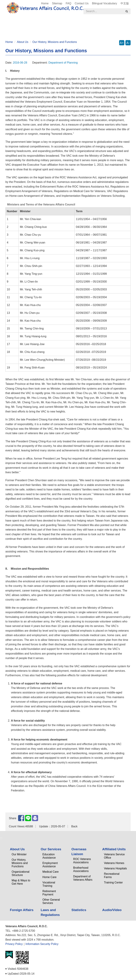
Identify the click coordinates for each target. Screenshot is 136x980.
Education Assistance (49, 856)
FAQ (69, 3)
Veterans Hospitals (115, 868)
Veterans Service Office (114, 856)
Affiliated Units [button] (89, 24)
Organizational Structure (21, 873)
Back (74, 826)
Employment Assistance (50, 865)
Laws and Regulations (23, 30)
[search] (127, 11)
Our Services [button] (36, 24)
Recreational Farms (112, 875)
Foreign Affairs (113, 24)
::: (4, 2)
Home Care (49, 877)
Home (45, 3)
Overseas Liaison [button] (62, 24)
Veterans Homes (114, 863)
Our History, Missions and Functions (55, 42)
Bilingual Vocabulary (105, 3)
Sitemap (57, 3)
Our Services (51, 849)
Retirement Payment (49, 893)
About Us (23, 42)
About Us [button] (15, 24)
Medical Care (51, 872)
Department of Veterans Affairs (83, 878)
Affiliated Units (114, 849)
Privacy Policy (14, 944)
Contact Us (82, 3)
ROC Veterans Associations (82, 861)
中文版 (125, 3)
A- (128, 43)
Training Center (113, 882)
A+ (122, 43)
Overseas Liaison (79, 851)
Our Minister (19, 854)
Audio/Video (70, 30)
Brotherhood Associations (81, 869)
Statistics (50, 30)
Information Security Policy (42, 944)
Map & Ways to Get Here (21, 882)
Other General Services (51, 901)
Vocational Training (49, 884)
